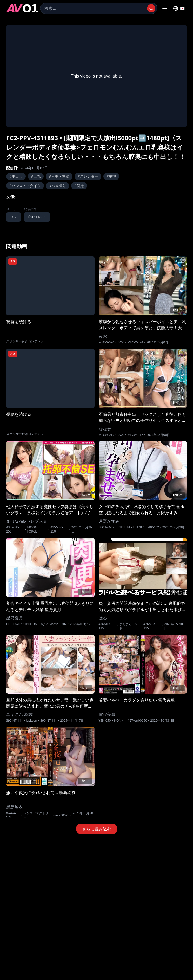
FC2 (14, 217)
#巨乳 (36, 176)
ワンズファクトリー (36, 815)
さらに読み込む (97, 829)
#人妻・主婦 (59, 176)
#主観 (111, 176)
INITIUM (124, 527)
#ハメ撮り (58, 186)
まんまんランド (129, 626)
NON (118, 721)
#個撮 (79, 186)
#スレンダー (88, 176)
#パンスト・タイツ (25, 186)
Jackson (32, 721)
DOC (121, 342)
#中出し (16, 176)
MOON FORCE (32, 529)
